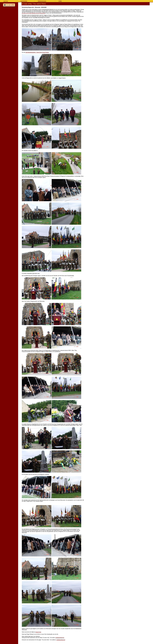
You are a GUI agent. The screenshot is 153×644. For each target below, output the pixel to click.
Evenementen (24, 1)
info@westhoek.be (60, 638)
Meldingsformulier (42, 1)
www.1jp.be (38, 632)
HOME (60, 1)
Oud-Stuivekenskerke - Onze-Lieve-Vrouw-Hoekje (37, 52)
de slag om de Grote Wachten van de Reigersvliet (34, 13)
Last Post (6, 1)
